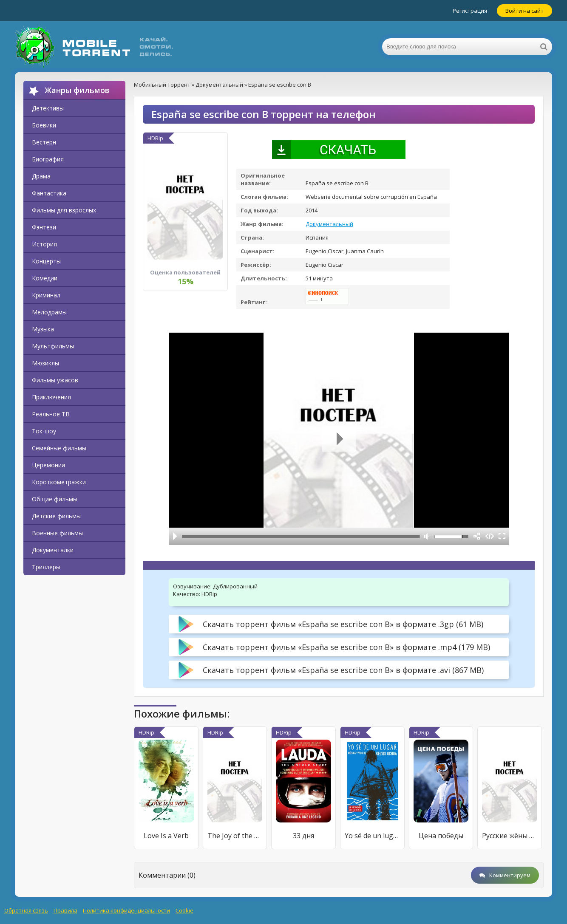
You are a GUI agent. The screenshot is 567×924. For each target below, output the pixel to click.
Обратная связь (26, 910)
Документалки (53, 550)
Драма (41, 176)
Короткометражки (59, 482)
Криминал (46, 295)
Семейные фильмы (59, 448)
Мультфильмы (53, 346)
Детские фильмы (56, 516)
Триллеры (46, 567)
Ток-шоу (44, 431)
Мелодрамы (49, 312)
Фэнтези (44, 227)
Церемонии (48, 465)
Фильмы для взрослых (64, 210)
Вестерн (44, 142)
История (44, 244)
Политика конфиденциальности (126, 910)
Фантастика (49, 193)
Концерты (46, 261)
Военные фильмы (57, 533)
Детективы (48, 108)
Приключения (51, 397)
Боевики (44, 125)
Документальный (329, 224)
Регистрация (470, 11)
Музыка (43, 329)
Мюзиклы (45, 363)
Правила (65, 910)
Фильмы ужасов (55, 380)
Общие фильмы (55, 499)
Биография (48, 159)
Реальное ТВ (51, 414)
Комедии (45, 278)
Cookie (184, 910)
